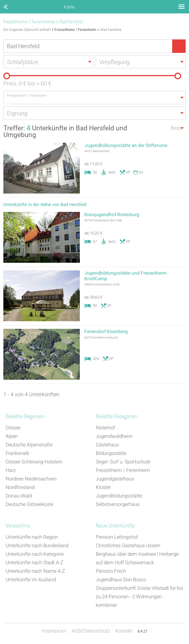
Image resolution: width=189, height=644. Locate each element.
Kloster (103, 488)
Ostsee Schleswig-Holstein (34, 462)
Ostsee (13, 428)
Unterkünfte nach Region (32, 538)
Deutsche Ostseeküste (29, 505)
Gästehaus (107, 445)
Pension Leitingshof (117, 538)
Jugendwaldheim (114, 437)
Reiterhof (105, 428)
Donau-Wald (19, 496)
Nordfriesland (20, 488)
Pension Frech (111, 572)
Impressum (54, 632)
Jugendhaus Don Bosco (121, 580)
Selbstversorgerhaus (118, 505)
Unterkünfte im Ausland (31, 580)
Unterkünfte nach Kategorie (35, 555)
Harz (11, 471)
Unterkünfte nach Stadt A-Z (34, 563)
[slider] (7, 76)
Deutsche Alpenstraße (29, 445)
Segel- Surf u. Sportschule (123, 462)
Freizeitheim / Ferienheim (123, 471)
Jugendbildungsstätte (119, 496)
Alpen (12, 437)
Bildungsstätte (111, 454)
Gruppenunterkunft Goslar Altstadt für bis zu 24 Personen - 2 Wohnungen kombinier (139, 597)
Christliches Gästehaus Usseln (128, 546)
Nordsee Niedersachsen (31, 479)
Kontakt (124, 632)
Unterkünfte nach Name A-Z (35, 572)
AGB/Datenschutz (91, 632)
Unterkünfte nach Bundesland (37, 546)
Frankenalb (17, 454)
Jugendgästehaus (115, 479)
